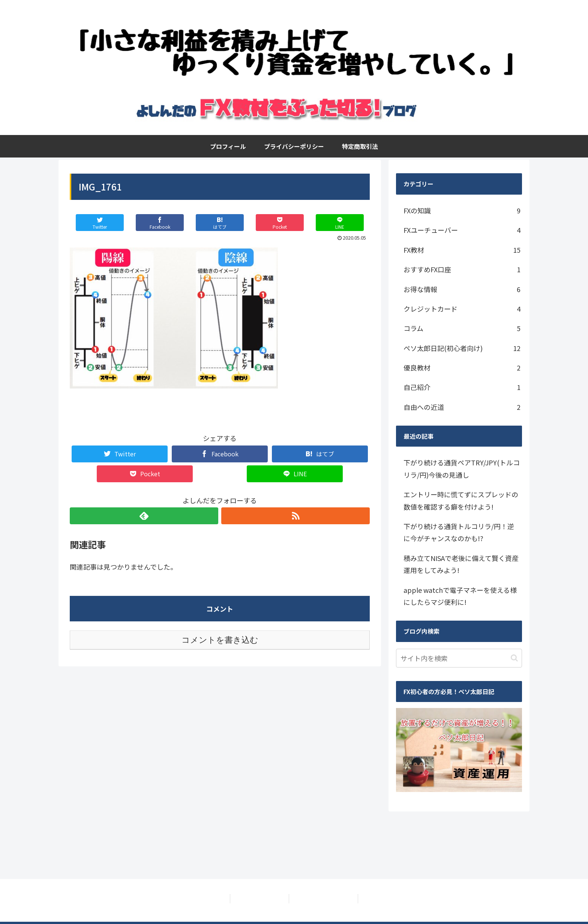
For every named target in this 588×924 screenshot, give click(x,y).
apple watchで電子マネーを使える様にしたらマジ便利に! (460, 596)
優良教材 (462, 367)
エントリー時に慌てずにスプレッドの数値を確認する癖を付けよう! (461, 500)
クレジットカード (462, 309)
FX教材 (462, 250)
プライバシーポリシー (259, 898)
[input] (459, 658)
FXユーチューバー (462, 230)
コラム (462, 328)
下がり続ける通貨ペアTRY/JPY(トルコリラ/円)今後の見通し (462, 468)
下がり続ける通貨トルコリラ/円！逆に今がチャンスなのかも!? (459, 532)
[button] (514, 658)
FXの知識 (462, 210)
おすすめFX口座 (462, 269)
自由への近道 (462, 407)
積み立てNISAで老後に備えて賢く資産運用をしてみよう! (461, 564)
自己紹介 (462, 387)
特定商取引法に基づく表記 (324, 898)
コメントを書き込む (220, 640)
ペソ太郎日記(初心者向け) (462, 348)
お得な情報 (462, 289)
